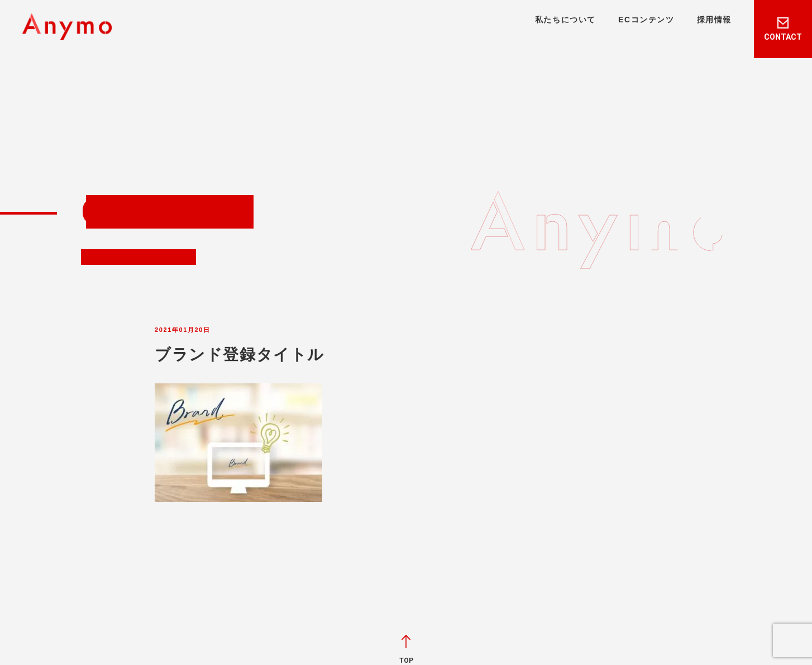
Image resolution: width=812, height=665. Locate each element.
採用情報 (714, 20)
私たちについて (565, 20)
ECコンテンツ (646, 20)
